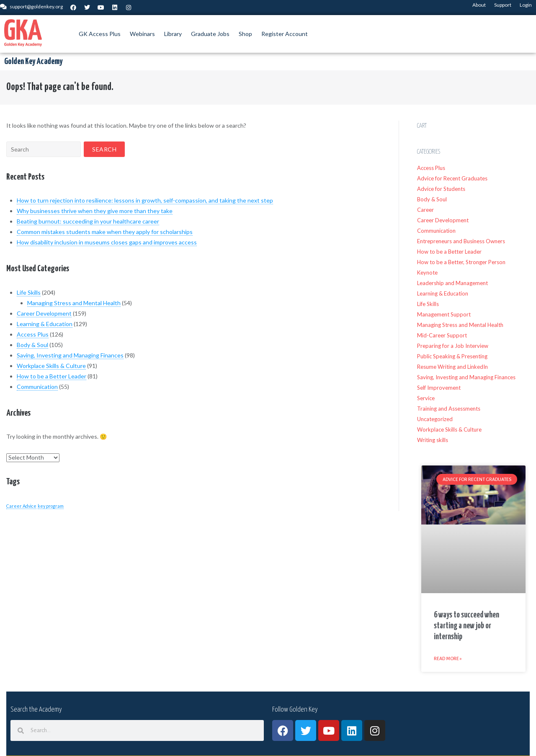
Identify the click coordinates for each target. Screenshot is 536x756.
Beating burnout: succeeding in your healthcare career (88, 221)
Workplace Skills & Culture (51, 366)
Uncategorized (435, 419)
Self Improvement (439, 388)
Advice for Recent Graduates (452, 178)
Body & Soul (32, 345)
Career (425, 210)
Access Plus (33, 334)
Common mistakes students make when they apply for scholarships (105, 232)
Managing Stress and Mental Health (74, 303)
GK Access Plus (100, 34)
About (479, 5)
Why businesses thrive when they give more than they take (95, 211)
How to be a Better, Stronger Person (461, 262)
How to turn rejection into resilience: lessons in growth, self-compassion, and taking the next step (145, 200)
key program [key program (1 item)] (51, 506)
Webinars (142, 34)
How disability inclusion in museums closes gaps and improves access (107, 242)
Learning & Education (45, 324)
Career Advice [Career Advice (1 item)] (21, 506)
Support (503, 5)
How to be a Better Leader (52, 376)
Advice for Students (441, 189)
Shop (245, 34)
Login (526, 5)
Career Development (44, 313)
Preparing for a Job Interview (453, 346)
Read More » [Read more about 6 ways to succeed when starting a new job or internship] (448, 658)
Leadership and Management (452, 283)
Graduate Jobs (210, 34)
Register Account (285, 34)
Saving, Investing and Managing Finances (70, 355)
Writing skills (433, 440)
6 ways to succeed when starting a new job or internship (466, 626)
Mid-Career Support (442, 335)
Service (426, 398)
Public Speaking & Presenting (452, 356)
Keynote (427, 273)
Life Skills (29, 292)
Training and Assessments (449, 409)
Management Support (444, 314)
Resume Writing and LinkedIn (452, 367)
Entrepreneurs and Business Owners (461, 241)
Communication (37, 387)
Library (173, 34)
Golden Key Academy (33, 62)
